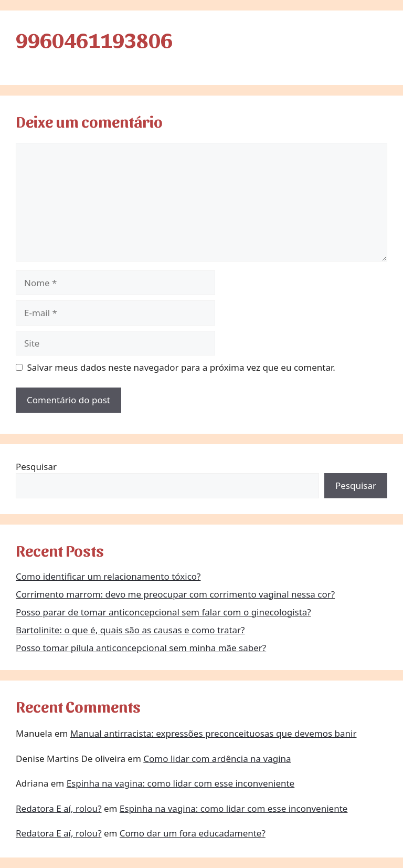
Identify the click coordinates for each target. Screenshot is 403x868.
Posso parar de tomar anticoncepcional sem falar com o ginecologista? (163, 612)
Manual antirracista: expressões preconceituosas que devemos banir (214, 733)
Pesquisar (36, 467)
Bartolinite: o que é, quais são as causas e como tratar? (130, 630)
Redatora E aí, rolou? (59, 808)
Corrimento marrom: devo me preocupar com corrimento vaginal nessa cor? (175, 594)
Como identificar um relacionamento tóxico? (108, 576)
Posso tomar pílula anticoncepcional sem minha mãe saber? (141, 648)
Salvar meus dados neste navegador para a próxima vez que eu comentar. (181, 367)
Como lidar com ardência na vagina (217, 759)
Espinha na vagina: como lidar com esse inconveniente (181, 783)
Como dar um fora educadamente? (193, 833)
